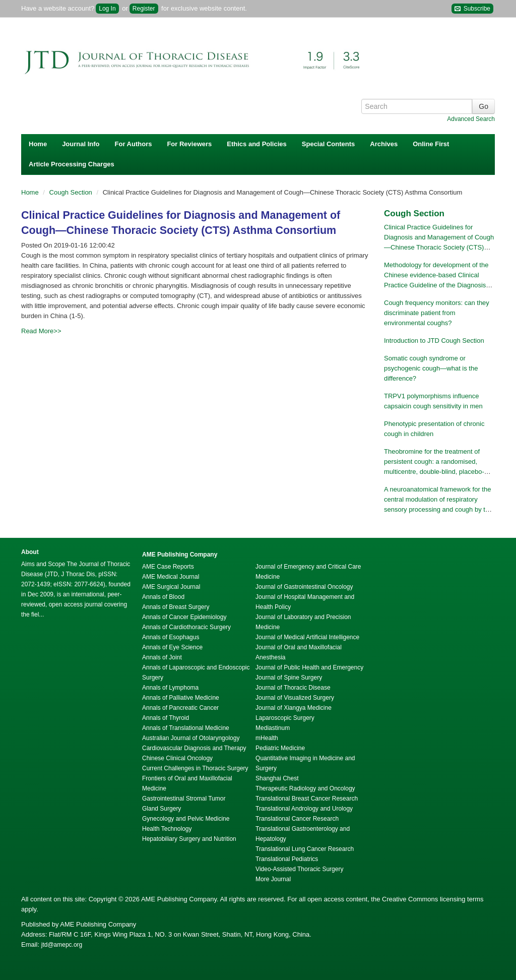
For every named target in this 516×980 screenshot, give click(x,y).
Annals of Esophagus (171, 637)
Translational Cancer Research (297, 819)
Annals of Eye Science (172, 647)
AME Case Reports (168, 567)
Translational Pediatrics (287, 859)
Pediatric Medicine (280, 748)
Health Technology (167, 829)
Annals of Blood (163, 597)
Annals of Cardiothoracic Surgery (186, 627)
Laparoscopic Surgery (285, 718)
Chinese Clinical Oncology (177, 758)
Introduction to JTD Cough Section (434, 341)
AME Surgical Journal (171, 587)
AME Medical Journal (171, 577)
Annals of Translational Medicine (186, 728)
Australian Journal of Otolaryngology (191, 738)
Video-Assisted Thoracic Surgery (299, 869)
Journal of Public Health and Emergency (309, 667)
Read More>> (41, 331)
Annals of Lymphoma (170, 688)
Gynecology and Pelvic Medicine (186, 819)
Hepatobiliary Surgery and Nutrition (189, 839)
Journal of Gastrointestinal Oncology (304, 587)
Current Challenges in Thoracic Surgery (195, 768)
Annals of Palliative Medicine (181, 698)
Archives (384, 144)
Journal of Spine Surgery (289, 678)
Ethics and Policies (257, 144)
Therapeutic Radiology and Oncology (305, 788)
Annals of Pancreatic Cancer (180, 708)
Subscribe (472, 9)
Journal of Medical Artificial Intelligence (307, 637)
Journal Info (81, 144)
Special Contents (328, 144)
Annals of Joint (162, 657)
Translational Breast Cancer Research (307, 799)
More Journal (273, 879)
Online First (431, 144)
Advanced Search (471, 119)
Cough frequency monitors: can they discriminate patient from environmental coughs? (437, 313)
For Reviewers (189, 144)
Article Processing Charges (72, 164)
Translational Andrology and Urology (304, 809)
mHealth (267, 738)
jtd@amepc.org (62, 945)
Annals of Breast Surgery (176, 607)
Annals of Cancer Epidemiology (184, 617)
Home (38, 144)
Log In (107, 9)
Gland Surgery (162, 809)
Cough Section (72, 192)
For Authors (134, 144)
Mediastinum (273, 728)
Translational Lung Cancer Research (305, 849)
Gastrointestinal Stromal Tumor (184, 799)
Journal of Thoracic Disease (293, 688)
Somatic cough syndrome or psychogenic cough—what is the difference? (431, 368)
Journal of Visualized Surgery (295, 698)
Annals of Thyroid (166, 718)
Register (144, 9)
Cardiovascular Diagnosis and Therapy (194, 748)
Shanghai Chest (277, 778)
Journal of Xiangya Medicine (294, 708)
